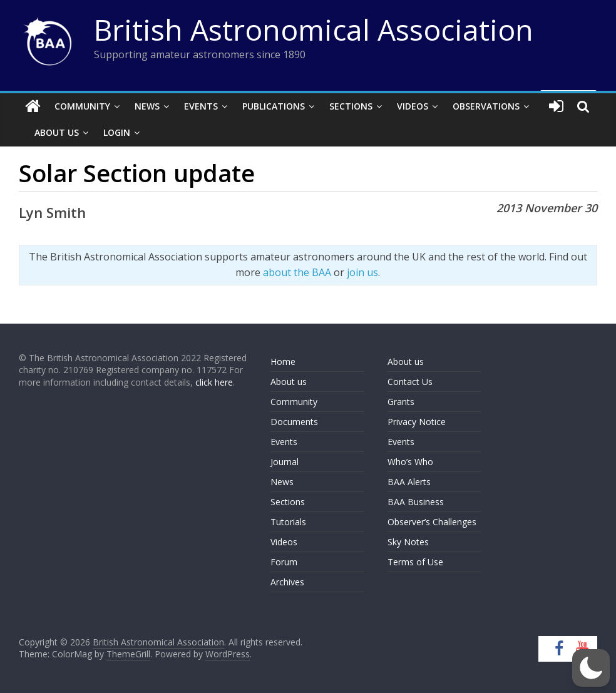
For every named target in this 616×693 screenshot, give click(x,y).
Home (283, 362)
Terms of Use (415, 562)
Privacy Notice (417, 422)
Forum (284, 562)
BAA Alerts (409, 482)
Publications (274, 106)
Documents (294, 422)
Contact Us (410, 382)
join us (362, 272)
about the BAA (297, 272)
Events (201, 106)
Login (117, 132)
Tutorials (288, 522)
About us (289, 382)
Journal (285, 462)
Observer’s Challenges (432, 522)
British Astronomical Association (314, 29)
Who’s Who (410, 462)
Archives (287, 582)
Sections (351, 106)
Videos (413, 106)
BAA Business (416, 502)
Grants (401, 402)
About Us (57, 132)
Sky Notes (408, 542)
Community (82, 106)
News (147, 106)
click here (214, 382)
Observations (486, 106)
